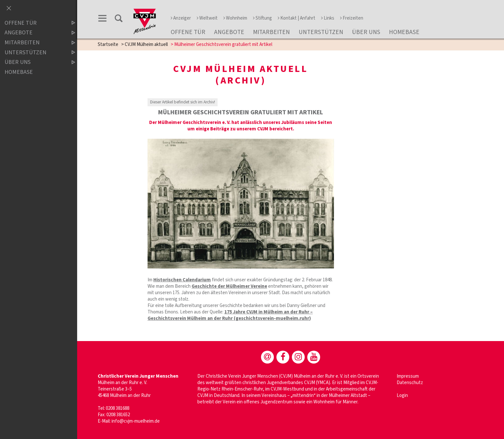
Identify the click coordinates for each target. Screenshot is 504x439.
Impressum (408, 376)
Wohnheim (235, 18)
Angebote (229, 32)
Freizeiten (352, 18)
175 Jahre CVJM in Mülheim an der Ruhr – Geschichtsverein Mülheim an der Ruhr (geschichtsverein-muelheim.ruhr (230, 315)
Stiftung (262, 18)
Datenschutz (410, 383)
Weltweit (207, 18)
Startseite (108, 44)
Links (328, 18)
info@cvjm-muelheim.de (136, 421)
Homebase (404, 32)
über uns (366, 32)
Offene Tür (188, 32)
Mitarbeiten (271, 32)
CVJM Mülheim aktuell (146, 44)
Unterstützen (321, 32)
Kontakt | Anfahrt (297, 18)
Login (402, 395)
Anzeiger (181, 18)
